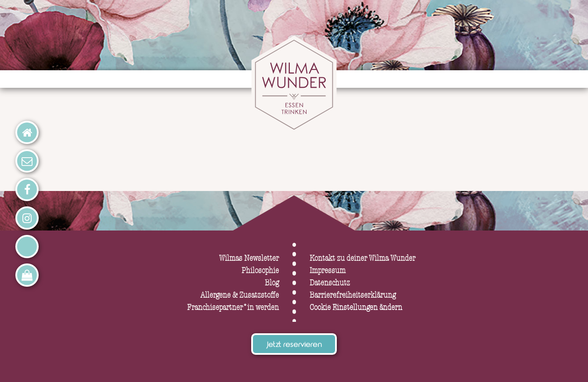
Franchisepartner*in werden (233, 308)
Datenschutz (330, 283)
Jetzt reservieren (294, 346)
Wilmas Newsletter (249, 258)
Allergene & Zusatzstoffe (240, 295)
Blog (272, 283)
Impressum (328, 271)
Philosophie (260, 271)
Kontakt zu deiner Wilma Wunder (363, 258)
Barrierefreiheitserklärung (353, 295)
